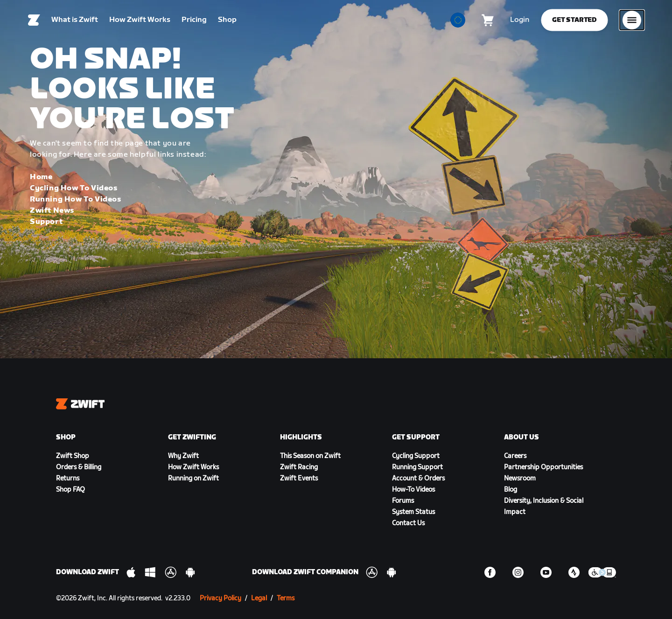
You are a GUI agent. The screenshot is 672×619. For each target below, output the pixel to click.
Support (46, 222)
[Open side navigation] (632, 21)
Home (41, 177)
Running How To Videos (76, 199)
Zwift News (52, 211)
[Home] (34, 21)
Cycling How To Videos (74, 188)
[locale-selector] (458, 21)
